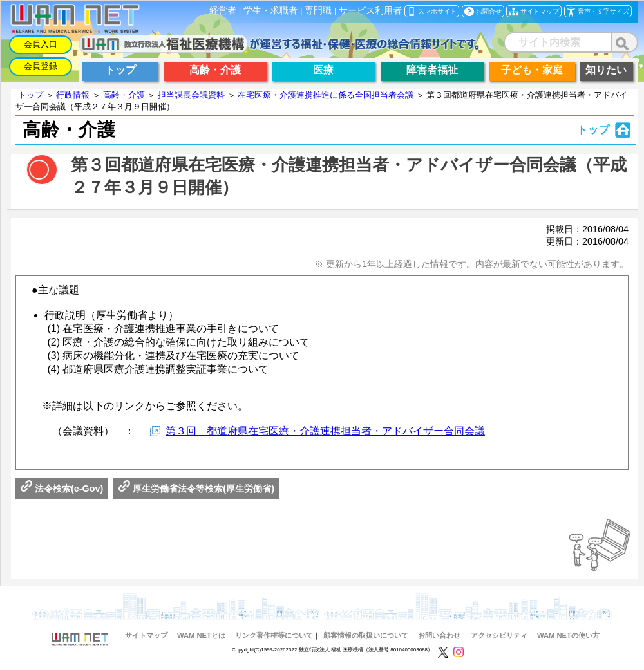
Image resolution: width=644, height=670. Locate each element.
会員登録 (41, 66)
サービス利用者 (370, 11)
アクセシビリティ (499, 635)
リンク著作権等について (274, 635)
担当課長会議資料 (191, 95)
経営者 (223, 11)
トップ (31, 95)
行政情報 (73, 95)
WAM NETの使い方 (568, 635)
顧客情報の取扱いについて (366, 635)
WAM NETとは (201, 635)
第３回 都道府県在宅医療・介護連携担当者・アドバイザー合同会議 (325, 431)
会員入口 (41, 44)
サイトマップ (146, 635)
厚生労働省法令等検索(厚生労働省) (196, 489)
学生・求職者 (270, 11)
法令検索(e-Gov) (62, 489)
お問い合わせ (439, 635)
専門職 (318, 11)
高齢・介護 (124, 95)
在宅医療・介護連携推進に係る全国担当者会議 (326, 95)
